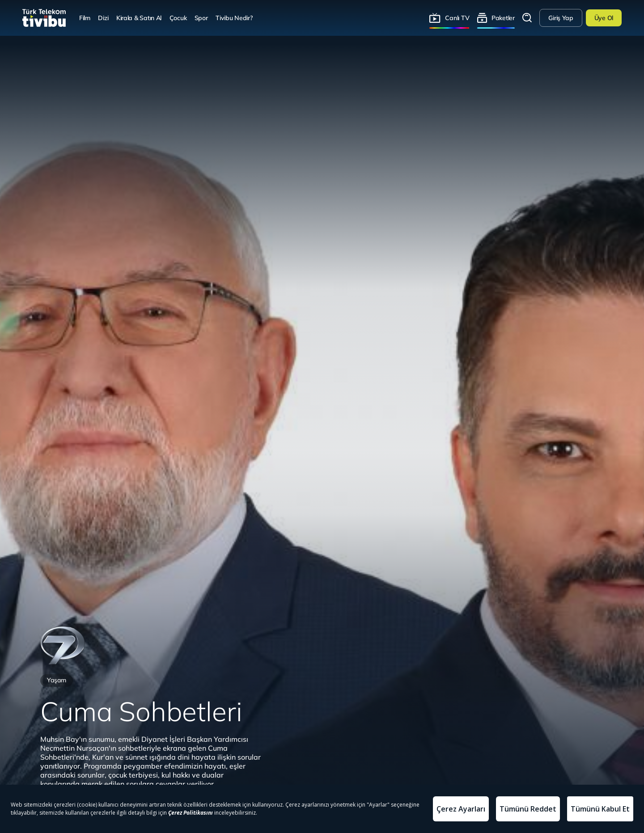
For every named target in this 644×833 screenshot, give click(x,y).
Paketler (503, 18)
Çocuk (178, 18)
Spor (201, 18)
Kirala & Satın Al (139, 18)
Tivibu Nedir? (234, 18)
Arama (527, 18)
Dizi (103, 18)
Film (85, 18)
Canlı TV (457, 18)
